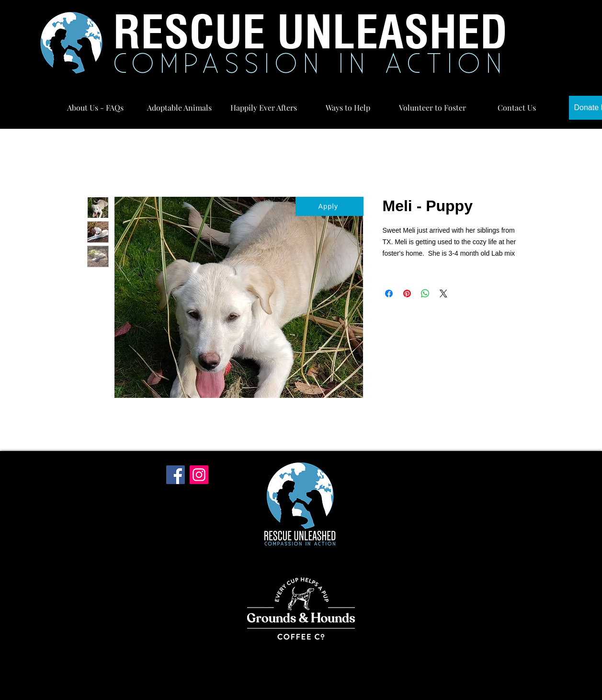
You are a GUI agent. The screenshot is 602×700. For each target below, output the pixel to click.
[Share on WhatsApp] (425, 294)
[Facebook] (176, 475)
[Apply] (329, 206)
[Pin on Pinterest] (407, 294)
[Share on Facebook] (389, 294)
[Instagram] (199, 475)
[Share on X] (443, 294)
